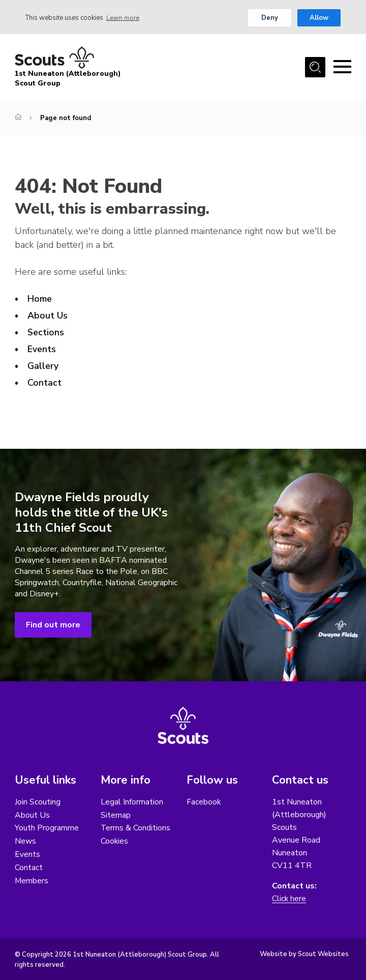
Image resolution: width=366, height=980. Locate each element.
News (25, 842)
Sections (46, 332)
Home (40, 299)
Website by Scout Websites (304, 954)
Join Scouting (38, 802)
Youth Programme (47, 828)
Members (32, 881)
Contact (44, 383)
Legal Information (132, 802)
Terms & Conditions (136, 828)
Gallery (43, 366)
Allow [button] (319, 18)
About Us (48, 315)
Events (42, 349)
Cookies (115, 842)
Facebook (204, 802)
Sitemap (116, 815)
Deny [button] (270, 18)
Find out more (53, 625)
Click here (289, 899)
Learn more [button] (123, 18)
